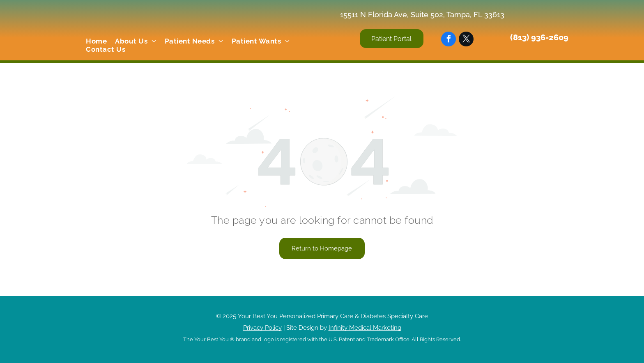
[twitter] (466, 40)
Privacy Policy (262, 328)
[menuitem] (96, 41)
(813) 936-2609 (539, 37)
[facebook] (448, 40)
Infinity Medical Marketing (365, 328)
